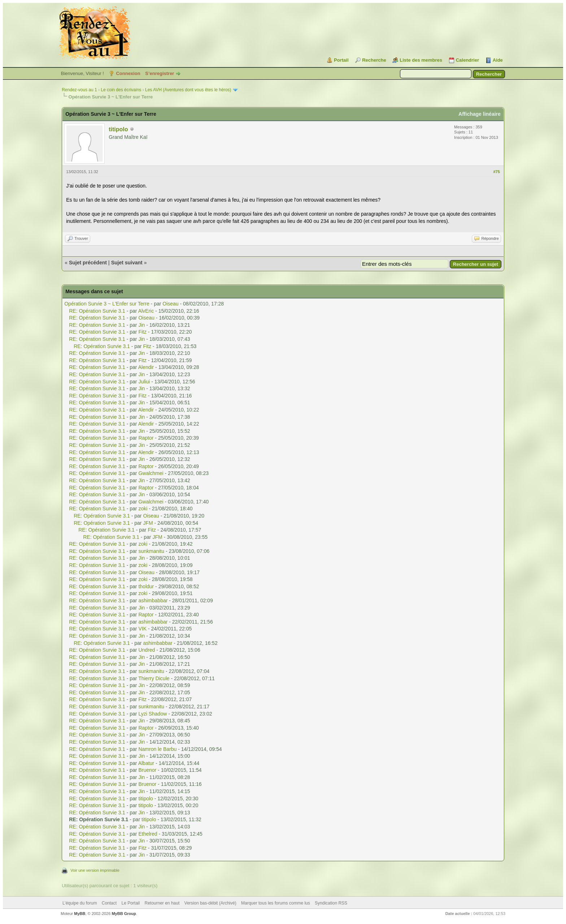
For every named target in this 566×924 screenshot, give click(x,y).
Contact (109, 903)
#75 (496, 172)
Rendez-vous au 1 (79, 90)
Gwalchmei (151, 473)
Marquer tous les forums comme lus (276, 903)
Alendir (146, 367)
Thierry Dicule (154, 678)
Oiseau (170, 304)
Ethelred (148, 834)
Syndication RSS (331, 903)
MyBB (80, 914)
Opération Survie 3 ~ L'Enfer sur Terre (107, 304)
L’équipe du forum (80, 903)
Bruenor (147, 770)
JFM (148, 523)
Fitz (142, 332)
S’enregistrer (160, 73)
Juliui (144, 382)
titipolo (118, 129)
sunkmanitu (151, 551)
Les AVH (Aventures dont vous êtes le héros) (188, 90)
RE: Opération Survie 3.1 (97, 311)
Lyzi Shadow (153, 714)
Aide (498, 60)
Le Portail (130, 903)
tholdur (146, 586)
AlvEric (146, 311)
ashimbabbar (153, 600)
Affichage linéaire (480, 114)
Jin (141, 325)
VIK (142, 629)
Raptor (146, 438)
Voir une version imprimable (95, 870)
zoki (143, 509)
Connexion (128, 73)
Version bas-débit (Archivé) (210, 903)
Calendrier (467, 60)
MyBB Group (124, 914)
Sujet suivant (127, 263)
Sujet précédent (88, 263)
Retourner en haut (162, 903)
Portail (341, 60)
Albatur (146, 763)
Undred (147, 650)
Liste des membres (421, 60)
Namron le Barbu (157, 749)
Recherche (374, 60)
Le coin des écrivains (121, 90)
